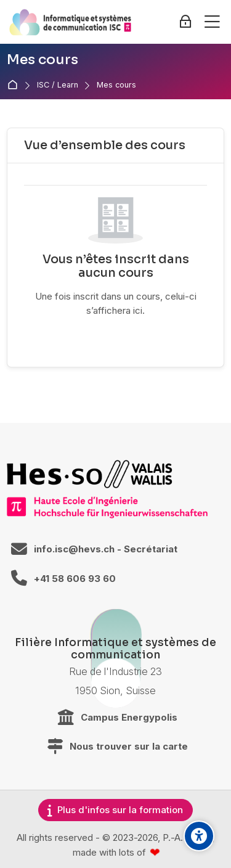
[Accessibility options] (199, 836)
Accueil (15, 85)
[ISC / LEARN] (70, 22)
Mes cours (116, 85)
